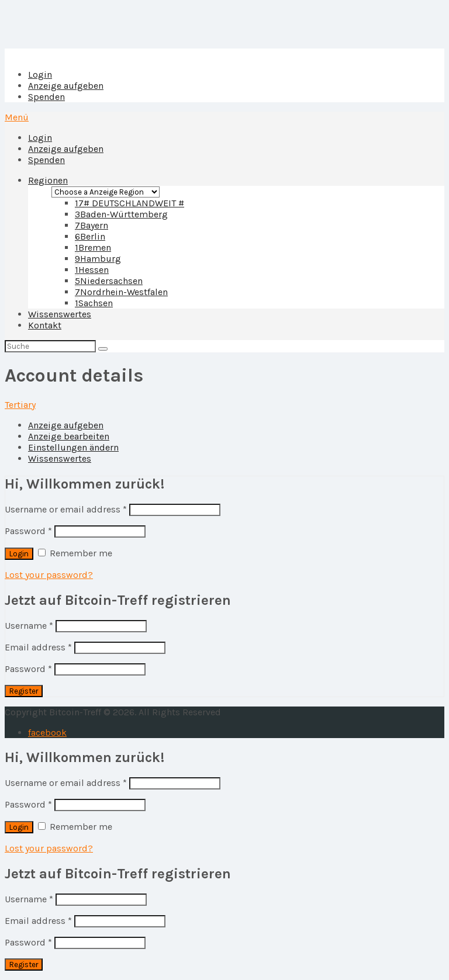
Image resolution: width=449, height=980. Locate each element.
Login (40, 75)
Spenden (46, 97)
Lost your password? (49, 575)
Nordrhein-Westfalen (121, 292)
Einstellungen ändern (73, 447)
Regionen (48, 180)
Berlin (90, 236)
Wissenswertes (60, 314)
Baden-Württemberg (121, 214)
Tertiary (20, 405)
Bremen (93, 247)
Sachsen (94, 303)
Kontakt (45, 325)
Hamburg (98, 259)
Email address (38, 647)
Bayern (91, 225)
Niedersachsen (109, 281)
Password (28, 531)
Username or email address (66, 509)
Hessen (92, 270)
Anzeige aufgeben (66, 86)
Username (29, 626)
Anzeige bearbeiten (69, 436)
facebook (47, 733)
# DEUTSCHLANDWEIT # (129, 203)
